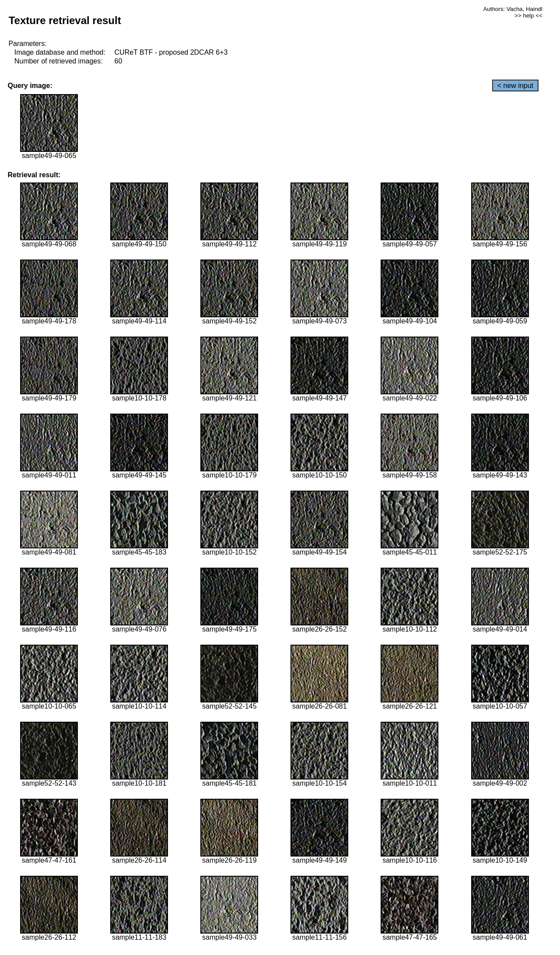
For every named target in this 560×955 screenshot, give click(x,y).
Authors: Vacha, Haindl (513, 9)
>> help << (528, 16)
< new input (515, 86)
